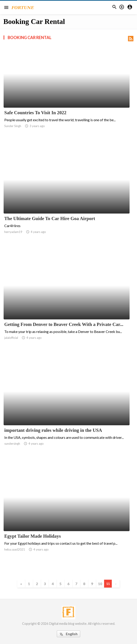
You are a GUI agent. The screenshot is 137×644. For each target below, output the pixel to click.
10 (100, 584)
